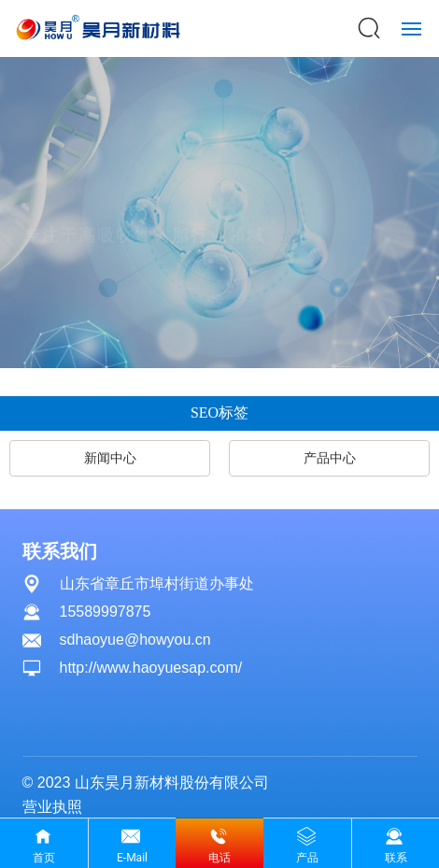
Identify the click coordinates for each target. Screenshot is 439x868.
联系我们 (60, 551)
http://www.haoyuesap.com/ (151, 668)
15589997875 (106, 612)
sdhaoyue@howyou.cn (135, 640)
